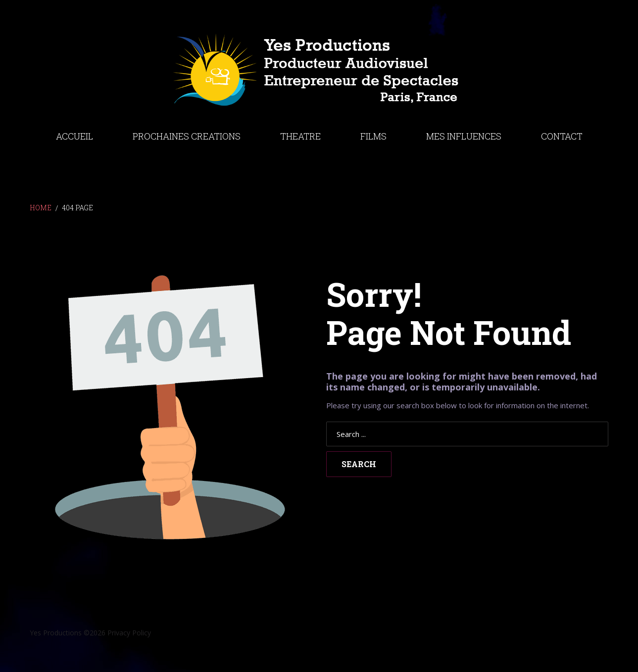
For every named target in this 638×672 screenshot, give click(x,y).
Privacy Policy (129, 633)
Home (41, 208)
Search (359, 464)
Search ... (326, 422)
